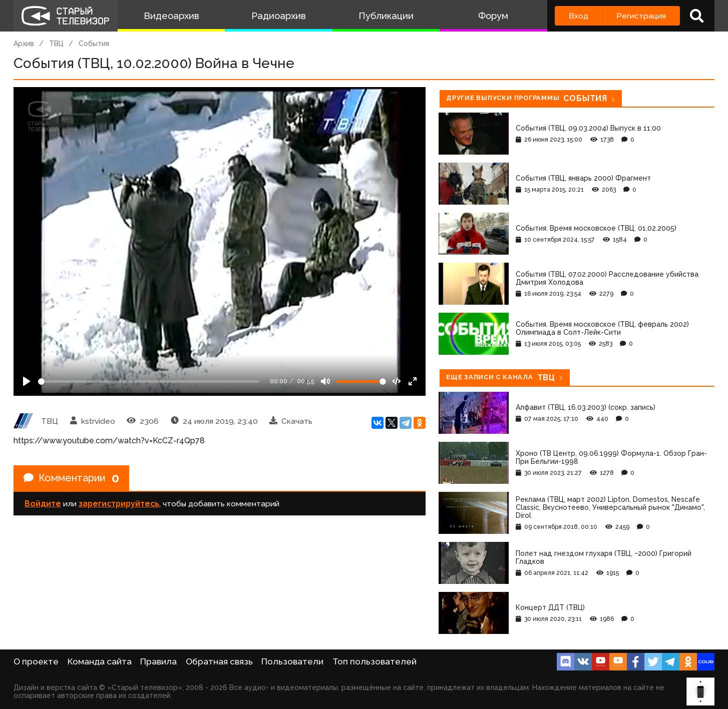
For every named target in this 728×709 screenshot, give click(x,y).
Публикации (386, 16)
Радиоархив (279, 16)
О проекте (36, 661)
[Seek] (149, 382)
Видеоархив (171, 16)
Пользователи (292, 661)
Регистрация (641, 16)
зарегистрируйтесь (119, 504)
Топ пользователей (375, 661)
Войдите (43, 504)
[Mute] (325, 381)
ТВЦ (56, 44)
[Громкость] (361, 382)
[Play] (27, 381)
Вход (579, 16)
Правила (158, 661)
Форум (493, 16)
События (94, 44)
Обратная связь (219, 661)
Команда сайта (100, 661)
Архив (24, 44)
